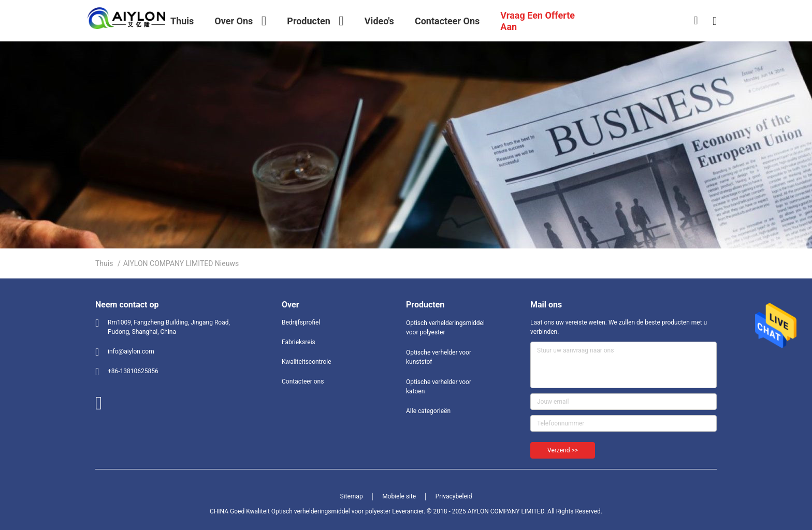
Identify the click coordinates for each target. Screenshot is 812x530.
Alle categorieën (428, 411)
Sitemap (352, 496)
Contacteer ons (303, 381)
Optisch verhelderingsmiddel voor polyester (445, 328)
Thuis (104, 263)
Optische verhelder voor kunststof (439, 357)
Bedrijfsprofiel (301, 322)
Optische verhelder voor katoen (439, 387)
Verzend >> (563, 450)
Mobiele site (399, 496)
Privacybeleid (454, 496)
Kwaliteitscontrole (307, 362)
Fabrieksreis (299, 342)
